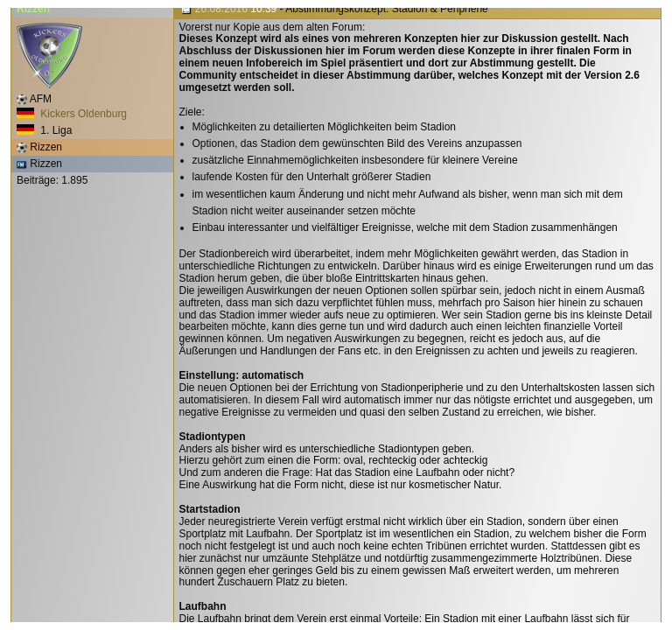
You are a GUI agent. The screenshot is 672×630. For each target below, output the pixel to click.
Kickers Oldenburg (72, 114)
